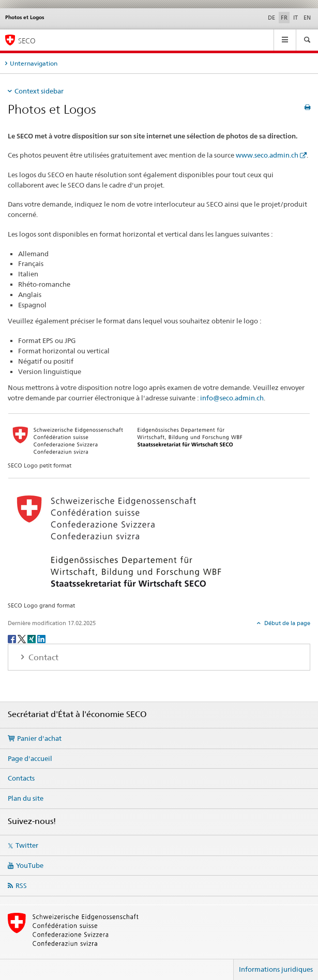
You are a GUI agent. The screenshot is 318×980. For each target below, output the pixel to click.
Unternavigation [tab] (34, 63)
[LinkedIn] (41, 638)
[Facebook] (13, 638)
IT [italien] (296, 18)
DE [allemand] (271, 18)
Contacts (21, 778)
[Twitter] (22, 638)
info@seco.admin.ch (232, 398)
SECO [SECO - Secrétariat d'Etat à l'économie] (27, 41)
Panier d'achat (39, 738)
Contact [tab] (42, 657)
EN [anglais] (307, 18)
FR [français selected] (284, 18)
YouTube (30, 865)
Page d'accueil (30, 758)
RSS (21, 885)
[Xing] (32, 638)
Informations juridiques (276, 969)
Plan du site (26, 798)
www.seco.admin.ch (267, 155)
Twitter (27, 845)
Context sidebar (39, 91)
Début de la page (286, 623)
